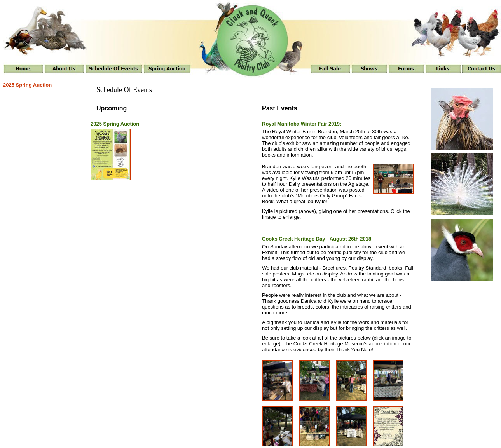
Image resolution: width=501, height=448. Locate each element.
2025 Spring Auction (27, 85)
